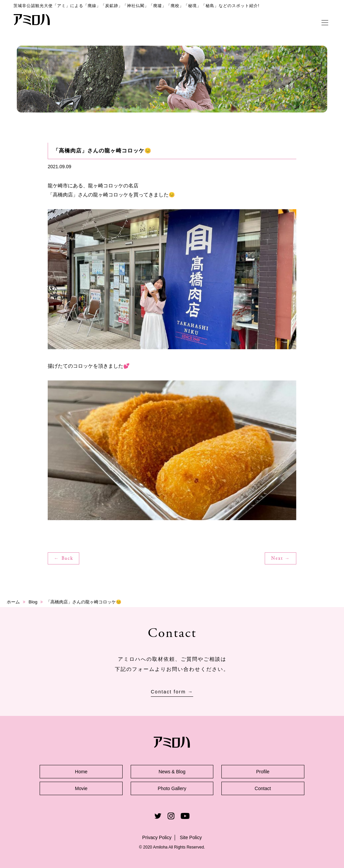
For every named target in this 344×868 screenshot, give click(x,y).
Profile (263, 772)
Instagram (171, 816)
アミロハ (32, 19)
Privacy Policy (157, 837)
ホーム (13, 602)
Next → (281, 559)
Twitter (158, 816)
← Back (64, 559)
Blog (33, 602)
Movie (81, 788)
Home (81, 772)
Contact (263, 788)
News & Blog (172, 772)
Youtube (185, 816)
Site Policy (191, 837)
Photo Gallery (172, 788)
